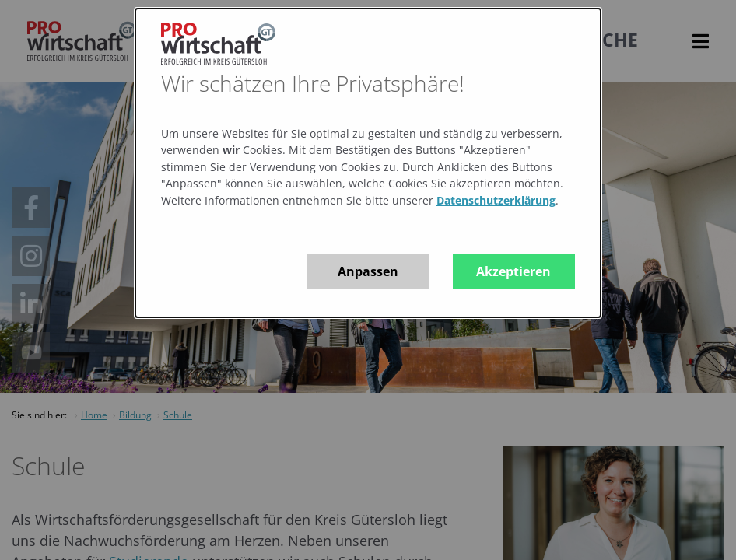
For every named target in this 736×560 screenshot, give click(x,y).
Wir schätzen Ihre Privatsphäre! (313, 83)
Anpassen (368, 271)
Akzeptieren (513, 271)
